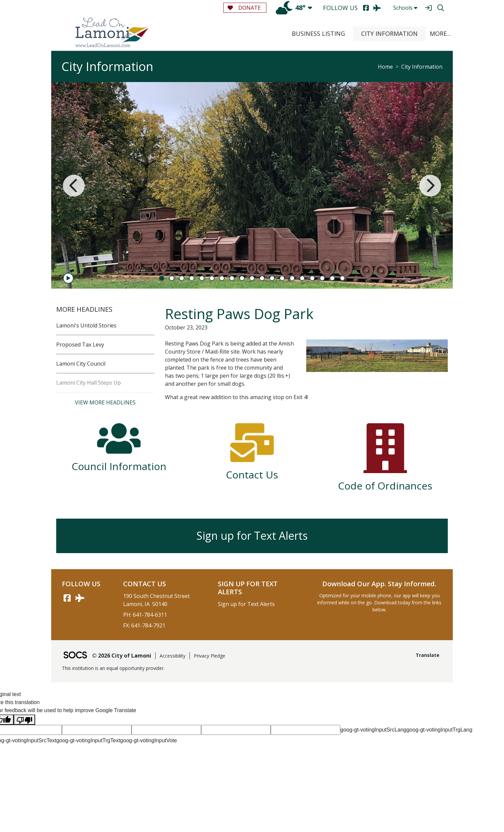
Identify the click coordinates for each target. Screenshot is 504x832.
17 (322, 278)
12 (272, 278)
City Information (389, 33)
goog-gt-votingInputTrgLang (439, 730)
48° (291, 8)
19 (342, 278)
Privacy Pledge (209, 656)
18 (332, 278)
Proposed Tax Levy (80, 345)
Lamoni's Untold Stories (86, 325)
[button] (439, 34)
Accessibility (173, 656)
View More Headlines (105, 402)
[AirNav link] (80, 598)
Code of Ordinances (385, 486)
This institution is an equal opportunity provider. (113, 668)
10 (252, 278)
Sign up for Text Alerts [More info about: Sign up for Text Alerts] (252, 536)
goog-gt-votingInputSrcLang (373, 730)
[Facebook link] (67, 598)
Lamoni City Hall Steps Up (89, 383)
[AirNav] (377, 8)
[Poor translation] (24, 720)
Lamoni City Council (81, 364)
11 (262, 278)
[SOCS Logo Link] (75, 656)
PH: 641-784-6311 (145, 615)
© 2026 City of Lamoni (122, 656)
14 (292, 278)
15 (302, 278)
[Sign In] (428, 8)
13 (282, 278)
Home (385, 67)
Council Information (119, 466)
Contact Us (252, 475)
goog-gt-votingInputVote (149, 740)
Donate (244, 8)
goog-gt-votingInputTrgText (88, 740)
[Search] (441, 8)
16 (312, 278)
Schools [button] (405, 8)
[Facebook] (366, 8)
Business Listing (318, 33)
